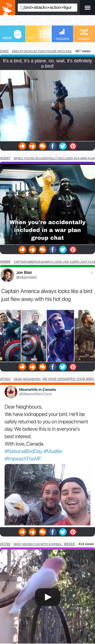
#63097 (5, 158)
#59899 (5, 262)
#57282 (5, 544)
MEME (12, 35)
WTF (37, 35)
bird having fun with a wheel (38, 544)
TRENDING (62, 34)
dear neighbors (27, 379)
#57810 (5, 379)
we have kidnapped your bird (68, 379)
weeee (69, 544)
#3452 (4, 51)
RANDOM (84, 34)
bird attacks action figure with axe (42, 51)
